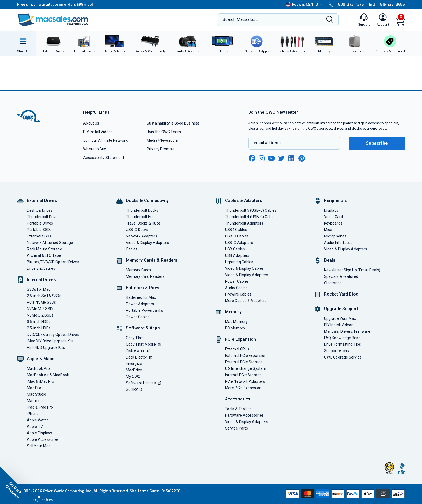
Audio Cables (236, 288)
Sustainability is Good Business (173, 123)
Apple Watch (38, 420)
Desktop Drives (40, 210)
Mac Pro (34, 388)
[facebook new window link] (252, 158)
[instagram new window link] (262, 158)
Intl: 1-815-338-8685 (387, 4)
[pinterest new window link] (302, 158)
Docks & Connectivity (147, 200)
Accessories (238, 399)
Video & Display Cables (244, 268)
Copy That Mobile (143, 344)
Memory (233, 312)
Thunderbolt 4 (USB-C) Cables (251, 217)
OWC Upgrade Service (343, 357)
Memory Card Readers (145, 276)
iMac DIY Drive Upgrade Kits (50, 341)
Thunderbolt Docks (142, 210)
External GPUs (237, 349)
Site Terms (139, 491)
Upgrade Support (341, 309)
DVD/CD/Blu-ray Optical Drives (53, 335)
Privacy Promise (161, 149)
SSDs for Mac (39, 289)
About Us (91, 123)
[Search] (330, 20)
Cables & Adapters (244, 200)
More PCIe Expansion (243, 388)
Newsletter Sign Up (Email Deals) (352, 270)
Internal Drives (41, 280)
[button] (19, 485)
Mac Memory (236, 322)
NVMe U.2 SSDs (40, 315)
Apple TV (35, 427)
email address (267, 143)
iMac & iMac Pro (41, 381)
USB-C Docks (137, 230)
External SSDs (39, 236)
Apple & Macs (41, 359)
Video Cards (334, 217)
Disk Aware (138, 351)
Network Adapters (142, 236)
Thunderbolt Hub (140, 217)
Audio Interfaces (338, 243)
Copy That (135, 338)
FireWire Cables (238, 294)
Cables (132, 249)
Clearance (333, 283)
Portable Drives (40, 223)
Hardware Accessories (244, 415)
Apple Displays (39, 433)
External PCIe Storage (244, 362)
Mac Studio (37, 394)
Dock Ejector (139, 357)
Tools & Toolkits (238, 409)
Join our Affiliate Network (105, 140)
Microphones (335, 236)
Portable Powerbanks (145, 310)
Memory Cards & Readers (152, 260)
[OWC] (53, 20)
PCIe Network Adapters (245, 381)
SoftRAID (134, 389)
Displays (331, 210)
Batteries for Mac (141, 297)
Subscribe (377, 143)
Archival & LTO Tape (44, 255)
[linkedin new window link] (292, 158)
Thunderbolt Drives (43, 217)
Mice (328, 230)
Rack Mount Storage (45, 249)
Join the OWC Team (164, 132)
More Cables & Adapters (246, 301)
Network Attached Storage (50, 243)
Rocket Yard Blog (341, 294)
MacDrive (134, 370)
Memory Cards (139, 270)
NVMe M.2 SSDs (41, 309)
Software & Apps (143, 328)
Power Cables (138, 317)
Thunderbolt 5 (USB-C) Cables (251, 210)
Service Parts (236, 428)
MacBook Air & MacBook (48, 375)
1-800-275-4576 (346, 4)
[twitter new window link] (282, 158)
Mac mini (35, 401)
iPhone (33, 414)
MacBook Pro (38, 368)
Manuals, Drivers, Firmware (347, 331)
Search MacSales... (240, 19)
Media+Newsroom (162, 140)
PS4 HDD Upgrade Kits (46, 347)
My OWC (133, 377)
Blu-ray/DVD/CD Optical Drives (53, 262)
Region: (305, 4)
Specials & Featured (341, 276)
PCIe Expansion (241, 339)
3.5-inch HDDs (39, 322)
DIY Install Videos (98, 132)
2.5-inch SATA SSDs (44, 296)
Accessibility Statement (104, 158)
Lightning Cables (239, 262)
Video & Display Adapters (147, 243)
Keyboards (333, 223)
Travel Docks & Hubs (143, 223)
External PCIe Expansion (246, 356)
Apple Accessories (43, 439)
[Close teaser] (39, 497)
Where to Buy (95, 149)
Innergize (134, 364)
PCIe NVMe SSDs (41, 302)
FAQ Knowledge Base (342, 338)
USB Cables (235, 249)
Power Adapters (140, 304)
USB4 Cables (236, 230)
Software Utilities (143, 383)
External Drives (42, 200)
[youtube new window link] (271, 158)
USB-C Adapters (239, 243)
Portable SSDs (39, 230)
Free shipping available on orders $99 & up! (55, 4)
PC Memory (235, 328)
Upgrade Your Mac (340, 318)
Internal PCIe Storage (243, 375)
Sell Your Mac (39, 446)
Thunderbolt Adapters (244, 223)
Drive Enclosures (41, 268)
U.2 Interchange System (246, 368)
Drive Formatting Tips (342, 344)
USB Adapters (237, 255)
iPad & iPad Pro (40, 407)
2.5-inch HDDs (39, 328)
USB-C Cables (237, 236)
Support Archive (338, 351)
